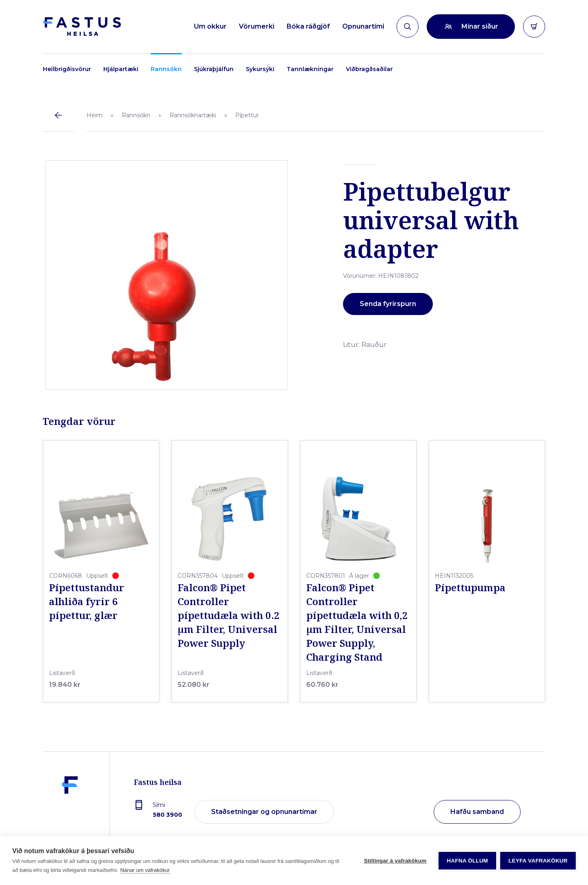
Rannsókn (166, 69)
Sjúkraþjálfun (214, 69)
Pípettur (247, 115)
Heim (95, 115)
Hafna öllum (467, 861)
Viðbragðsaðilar (369, 69)
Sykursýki (260, 69)
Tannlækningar (310, 69)
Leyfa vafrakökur (538, 861)
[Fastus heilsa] (70, 812)
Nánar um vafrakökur (145, 870)
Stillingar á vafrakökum (395, 861)
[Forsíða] (82, 27)
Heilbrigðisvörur (67, 69)
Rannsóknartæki (193, 115)
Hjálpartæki (121, 69)
